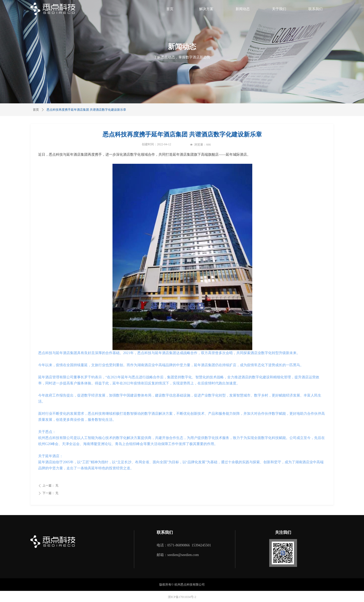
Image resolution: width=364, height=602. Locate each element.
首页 (36, 110)
